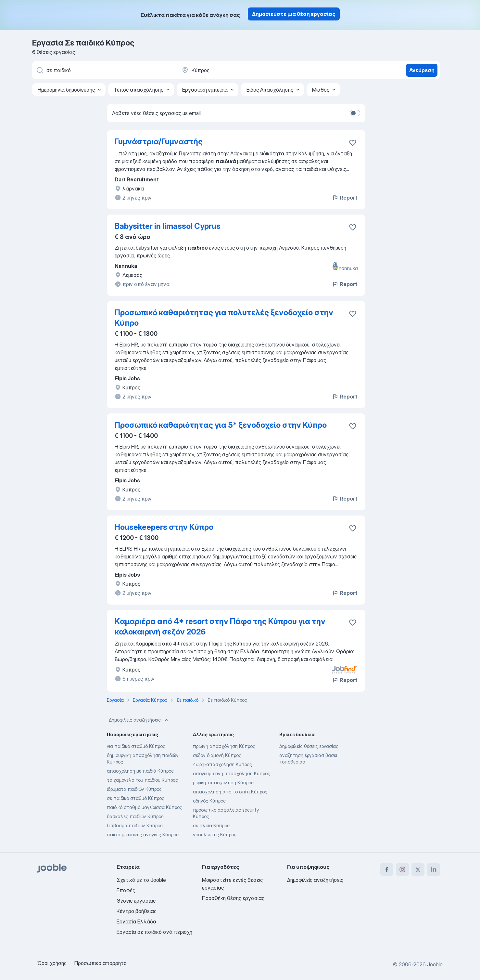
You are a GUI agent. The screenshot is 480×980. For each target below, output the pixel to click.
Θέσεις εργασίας (136, 901)
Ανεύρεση (422, 70)
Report (345, 198)
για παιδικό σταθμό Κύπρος (136, 746)
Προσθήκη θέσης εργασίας (233, 898)
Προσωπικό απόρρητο (101, 963)
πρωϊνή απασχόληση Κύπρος (224, 746)
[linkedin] (434, 869)
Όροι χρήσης (52, 963)
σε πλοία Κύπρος (211, 825)
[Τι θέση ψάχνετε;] (104, 70)
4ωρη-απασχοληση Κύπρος (222, 764)
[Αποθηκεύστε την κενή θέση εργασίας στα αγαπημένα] (353, 143)
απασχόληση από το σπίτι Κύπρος (230, 792)
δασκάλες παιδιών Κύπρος (135, 816)
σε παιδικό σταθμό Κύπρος (136, 798)
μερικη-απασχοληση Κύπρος (223, 783)
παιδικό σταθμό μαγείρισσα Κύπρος (145, 807)
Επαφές (126, 890)
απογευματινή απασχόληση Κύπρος (232, 773)
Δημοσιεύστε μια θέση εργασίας (294, 14)
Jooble (435, 964)
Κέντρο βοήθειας (137, 911)
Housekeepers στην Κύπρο (164, 527)
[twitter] (418, 869)
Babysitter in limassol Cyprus (168, 226)
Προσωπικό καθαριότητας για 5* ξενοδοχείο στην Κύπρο (221, 425)
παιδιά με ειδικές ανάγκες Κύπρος (143, 835)
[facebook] (387, 869)
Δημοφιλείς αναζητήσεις (139, 720)
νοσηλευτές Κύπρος (215, 835)
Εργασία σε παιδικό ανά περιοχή (154, 932)
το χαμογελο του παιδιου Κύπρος (142, 780)
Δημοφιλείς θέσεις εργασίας (309, 746)
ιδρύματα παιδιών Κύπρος (134, 789)
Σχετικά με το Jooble (141, 880)
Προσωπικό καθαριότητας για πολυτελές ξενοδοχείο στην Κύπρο (224, 318)
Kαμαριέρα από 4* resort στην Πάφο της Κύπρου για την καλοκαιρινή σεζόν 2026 (220, 627)
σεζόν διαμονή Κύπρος (217, 755)
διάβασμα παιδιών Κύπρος (135, 825)
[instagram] (402, 869)
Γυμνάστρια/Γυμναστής (159, 142)
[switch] (355, 113)
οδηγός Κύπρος (209, 801)
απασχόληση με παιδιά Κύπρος (140, 771)
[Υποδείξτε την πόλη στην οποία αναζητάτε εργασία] (249, 70)
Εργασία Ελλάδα (136, 921)
